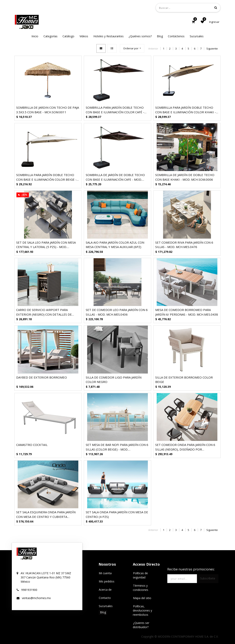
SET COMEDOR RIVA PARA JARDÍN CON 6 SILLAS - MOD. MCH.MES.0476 (184, 245)
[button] (132, 48)
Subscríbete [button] (208, 578)
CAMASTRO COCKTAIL (32, 445)
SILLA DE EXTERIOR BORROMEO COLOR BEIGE (184, 380)
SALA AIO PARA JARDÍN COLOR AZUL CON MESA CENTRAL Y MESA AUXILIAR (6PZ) (115, 245)
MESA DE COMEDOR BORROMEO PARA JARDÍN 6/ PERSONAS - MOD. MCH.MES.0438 (187, 312)
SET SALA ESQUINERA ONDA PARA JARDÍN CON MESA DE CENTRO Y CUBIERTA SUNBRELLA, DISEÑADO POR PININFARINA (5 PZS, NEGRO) (46, 514)
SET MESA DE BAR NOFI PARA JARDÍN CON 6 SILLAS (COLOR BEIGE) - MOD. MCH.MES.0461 (117, 447)
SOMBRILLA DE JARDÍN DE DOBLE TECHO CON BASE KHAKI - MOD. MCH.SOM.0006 (185, 177)
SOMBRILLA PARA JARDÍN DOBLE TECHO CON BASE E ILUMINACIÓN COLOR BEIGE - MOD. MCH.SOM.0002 (46, 177)
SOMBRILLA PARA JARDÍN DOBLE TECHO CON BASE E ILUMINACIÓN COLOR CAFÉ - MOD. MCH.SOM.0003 (115, 110)
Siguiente (212, 49)
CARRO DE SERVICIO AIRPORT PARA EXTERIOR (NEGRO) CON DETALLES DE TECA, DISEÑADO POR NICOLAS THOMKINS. (47, 312)
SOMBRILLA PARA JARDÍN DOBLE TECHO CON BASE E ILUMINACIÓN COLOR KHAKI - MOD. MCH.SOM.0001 (186, 110)
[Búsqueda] (216, 8)
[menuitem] (35, 36)
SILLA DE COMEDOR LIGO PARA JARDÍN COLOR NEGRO (114, 380)
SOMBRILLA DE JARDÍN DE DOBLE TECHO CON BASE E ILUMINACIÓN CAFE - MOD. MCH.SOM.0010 (115, 177)
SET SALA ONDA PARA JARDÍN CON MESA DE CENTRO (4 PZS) (117, 514)
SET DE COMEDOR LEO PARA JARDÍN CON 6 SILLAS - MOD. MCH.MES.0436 (117, 312)
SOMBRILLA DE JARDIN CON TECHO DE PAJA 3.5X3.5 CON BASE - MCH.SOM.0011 (48, 110)
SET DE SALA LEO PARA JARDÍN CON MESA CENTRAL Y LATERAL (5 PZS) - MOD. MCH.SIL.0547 (46, 245)
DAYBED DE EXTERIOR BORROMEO (42, 377)
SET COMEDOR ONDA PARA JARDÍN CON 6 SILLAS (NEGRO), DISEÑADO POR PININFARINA (185, 447)
